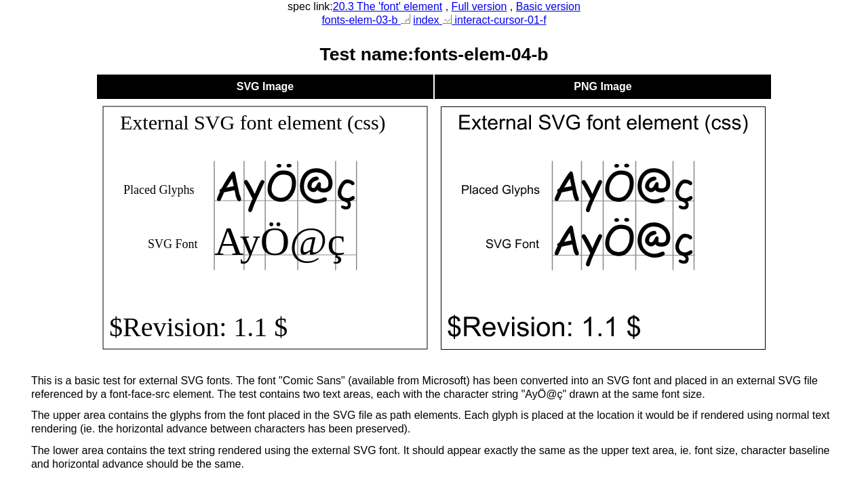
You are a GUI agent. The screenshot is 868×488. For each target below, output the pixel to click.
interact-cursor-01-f (494, 20)
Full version (479, 6)
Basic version (548, 6)
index (428, 20)
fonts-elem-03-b (366, 20)
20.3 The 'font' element (388, 6)
